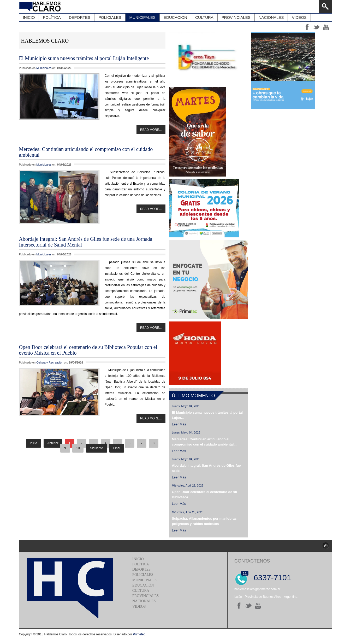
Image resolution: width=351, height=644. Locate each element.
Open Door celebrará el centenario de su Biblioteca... (205, 494)
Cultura (141, 591)
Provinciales (145, 596)
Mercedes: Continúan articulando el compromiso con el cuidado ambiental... (204, 442)
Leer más (179, 424)
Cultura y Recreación (50, 362)
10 (78, 448)
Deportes (141, 569)
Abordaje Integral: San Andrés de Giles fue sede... (206, 468)
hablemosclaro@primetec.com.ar (257, 589)
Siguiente (97, 448)
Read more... (151, 130)
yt (326, 27)
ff (307, 27)
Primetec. (139, 634)
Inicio (138, 559)
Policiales (143, 575)
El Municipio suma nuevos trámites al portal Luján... (207, 415)
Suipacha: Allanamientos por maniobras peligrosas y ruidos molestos (204, 521)
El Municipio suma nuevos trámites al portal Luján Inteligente (84, 58)
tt (317, 27)
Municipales (44, 68)
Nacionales (144, 601)
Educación (143, 585)
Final (117, 448)
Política (141, 564)
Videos (139, 607)
